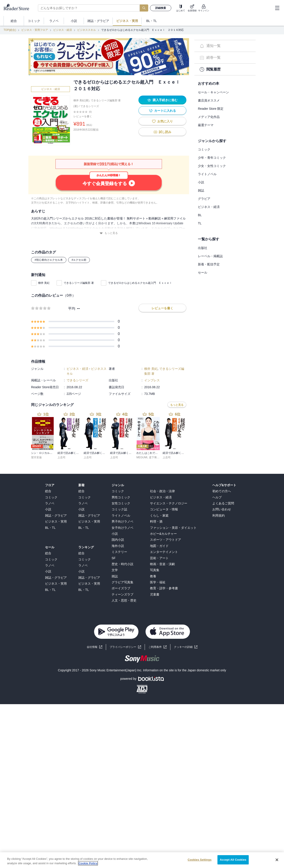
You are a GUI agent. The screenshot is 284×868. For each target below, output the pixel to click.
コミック (204, 149)
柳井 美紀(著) (81, 100)
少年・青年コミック (212, 158)
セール (203, 272)
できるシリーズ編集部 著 (79, 283)
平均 (72, 309)
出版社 (203, 248)
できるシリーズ (90, 106)
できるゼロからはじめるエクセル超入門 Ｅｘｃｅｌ (141, 283)
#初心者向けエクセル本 (49, 260)
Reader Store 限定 (211, 109)
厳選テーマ (206, 125)
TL (200, 223)
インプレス (152, 380)
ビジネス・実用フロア (35, 30)
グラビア (204, 199)
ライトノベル (207, 174)
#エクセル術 (79, 260)
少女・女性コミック (212, 166)
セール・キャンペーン (213, 92)
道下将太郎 (156, 457)
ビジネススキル (87, 30)
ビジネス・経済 (63, 30)
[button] (186, 647)
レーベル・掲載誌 (210, 256)
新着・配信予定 (209, 264)
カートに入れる (162, 111)
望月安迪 (36, 457)
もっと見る (109, 233)
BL (200, 215)
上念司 (61, 457)
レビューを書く (83, 116)
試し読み (162, 132)
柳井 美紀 (44, 283)
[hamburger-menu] (277, 8)
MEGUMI (142, 457)
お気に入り (162, 121)
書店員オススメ (209, 100)
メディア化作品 (209, 117)
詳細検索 (161, 8)
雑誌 (201, 190)
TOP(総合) (10, 30)
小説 (201, 182)
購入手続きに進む (162, 100)
